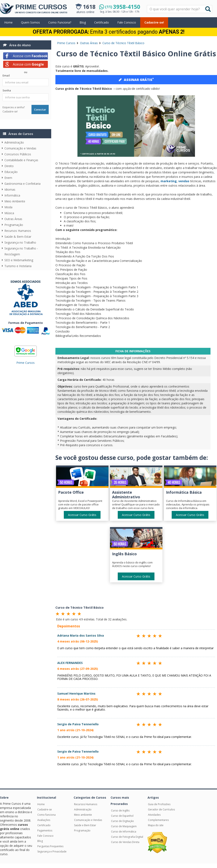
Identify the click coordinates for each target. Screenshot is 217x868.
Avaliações (44, 820)
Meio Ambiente (15, 201)
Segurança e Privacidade (52, 852)
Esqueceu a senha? (14, 107)
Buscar (208, 9)
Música (9, 213)
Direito (9, 166)
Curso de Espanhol (122, 816)
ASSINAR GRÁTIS (136, 79)
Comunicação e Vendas (20, 148)
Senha (7, 90)
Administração (14, 142)
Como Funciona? (60, 22)
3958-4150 (123, 7)
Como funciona (46, 815)
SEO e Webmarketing (19, 260)
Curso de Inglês (120, 811)
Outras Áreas (13, 219)
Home (8, 22)
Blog (83, 22)
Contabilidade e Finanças (21, 160)
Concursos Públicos (18, 154)
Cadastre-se (45, 809)
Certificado (102, 22)
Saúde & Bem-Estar (18, 237)
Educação (11, 172)
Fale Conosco (127, 22)
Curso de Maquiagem (124, 826)
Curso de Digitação (122, 821)
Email (6, 75)
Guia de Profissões (159, 804)
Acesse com (30, 56)
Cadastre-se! (154, 22)
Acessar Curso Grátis (82, 515)
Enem (8, 178)
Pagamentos (45, 830)
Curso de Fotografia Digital (127, 837)
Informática (12, 195)
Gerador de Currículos (161, 809)
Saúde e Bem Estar (85, 825)
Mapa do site (156, 825)
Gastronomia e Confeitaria (22, 184)
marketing (169, 181)
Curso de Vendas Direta (125, 842)
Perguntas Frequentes (50, 846)
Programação (14, 225)
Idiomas (10, 189)
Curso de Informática (124, 832)
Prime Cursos (25, 363)
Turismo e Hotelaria (18, 266)
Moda (8, 207)
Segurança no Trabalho (20, 242)
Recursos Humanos (18, 231)
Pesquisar (147, 5)
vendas (184, 181)
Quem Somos (30, 22)
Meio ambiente (83, 815)
